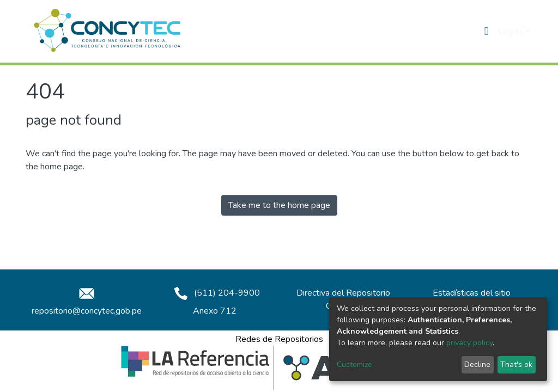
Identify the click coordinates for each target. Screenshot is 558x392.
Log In (511, 32)
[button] (486, 32)
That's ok (516, 365)
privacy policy (469, 343)
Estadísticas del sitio (472, 293)
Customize (354, 365)
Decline (477, 365)
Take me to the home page (279, 205)
